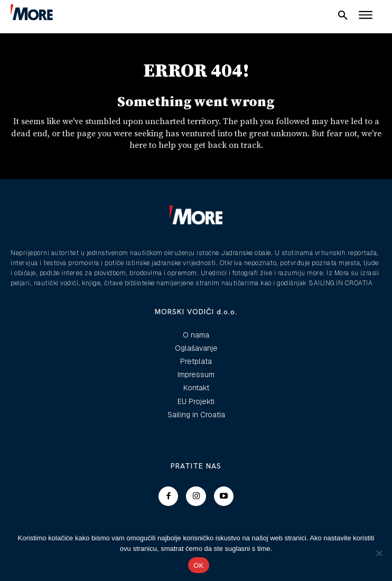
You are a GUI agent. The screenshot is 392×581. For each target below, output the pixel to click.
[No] (379, 553)
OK (198, 565)
